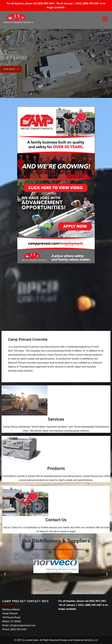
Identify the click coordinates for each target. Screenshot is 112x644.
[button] (5, 574)
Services (56, 419)
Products (56, 468)
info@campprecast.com (23, 625)
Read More (11, 69)
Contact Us (56, 520)
